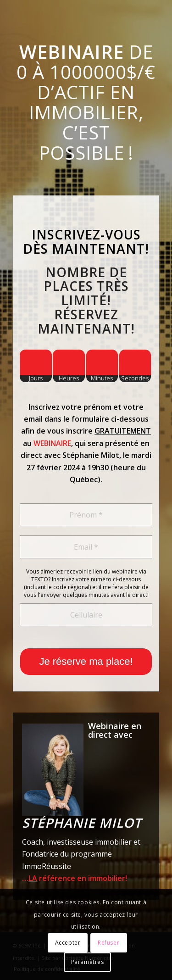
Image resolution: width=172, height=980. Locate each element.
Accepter (68, 943)
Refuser (108, 943)
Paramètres (88, 962)
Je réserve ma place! (86, 661)
